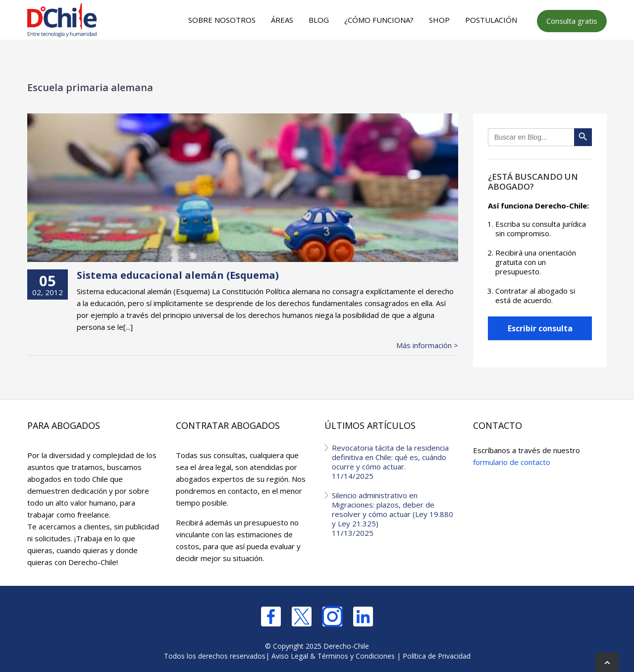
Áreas (282, 20)
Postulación (491, 20)
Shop (439, 20)
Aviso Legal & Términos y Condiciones (333, 656)
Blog (319, 20)
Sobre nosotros (222, 20)
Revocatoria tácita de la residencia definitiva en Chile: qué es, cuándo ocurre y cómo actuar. (395, 462)
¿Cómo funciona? (379, 20)
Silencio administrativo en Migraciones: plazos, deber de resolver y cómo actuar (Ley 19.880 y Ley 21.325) (395, 514)
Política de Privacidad (437, 656)
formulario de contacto (512, 462)
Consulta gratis (572, 21)
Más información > (427, 345)
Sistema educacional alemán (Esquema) (178, 275)
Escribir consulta (540, 328)
